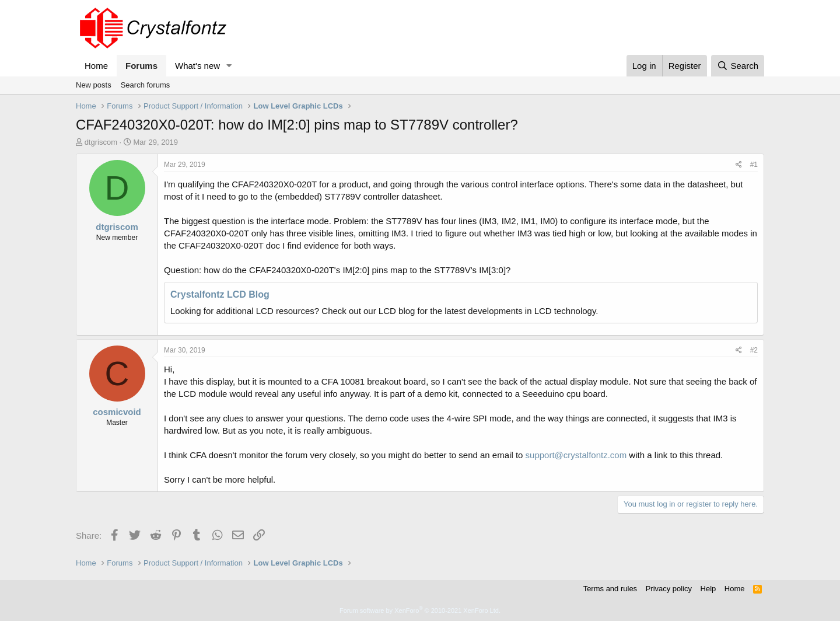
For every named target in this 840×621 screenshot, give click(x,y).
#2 (754, 350)
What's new (197, 66)
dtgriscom (101, 142)
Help (708, 589)
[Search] (738, 66)
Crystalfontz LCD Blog (220, 294)
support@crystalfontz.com (576, 455)
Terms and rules (610, 589)
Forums (141, 66)
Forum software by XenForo (420, 610)
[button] (229, 66)
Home (96, 66)
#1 (754, 165)
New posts (94, 85)
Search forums (146, 85)
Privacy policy (669, 589)
